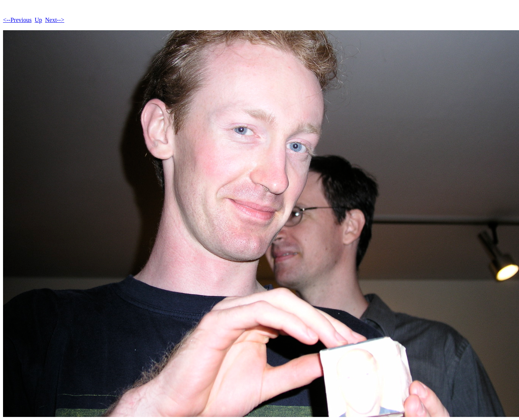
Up (39, 20)
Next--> (55, 20)
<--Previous (17, 20)
